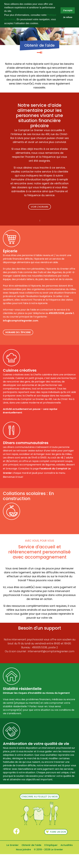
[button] (40, 24)
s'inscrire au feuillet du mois (40, 797)
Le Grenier (13, 845)
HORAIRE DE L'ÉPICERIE (18, 332)
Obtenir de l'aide (31, 845)
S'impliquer (51, 845)
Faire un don (56, 832)
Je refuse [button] (68, 17)
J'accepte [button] (68, 10)
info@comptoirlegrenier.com (21, 321)
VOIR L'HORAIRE (40, 207)
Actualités (67, 845)
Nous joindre (23, 850)
